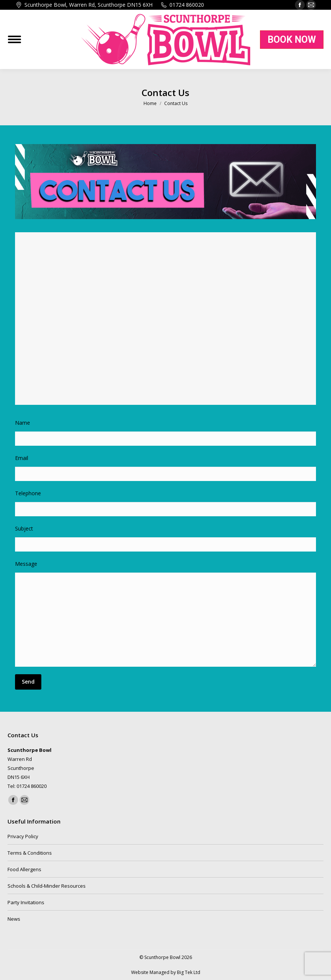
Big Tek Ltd (189, 972)
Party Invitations (26, 902)
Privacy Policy (23, 836)
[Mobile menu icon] (14, 39)
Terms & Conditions (30, 853)
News (14, 919)
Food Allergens (24, 869)
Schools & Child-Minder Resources (47, 886)
